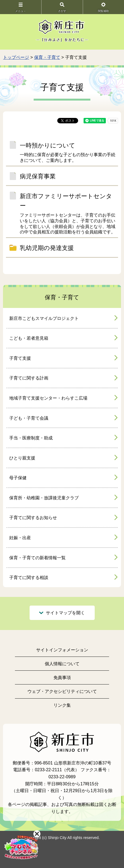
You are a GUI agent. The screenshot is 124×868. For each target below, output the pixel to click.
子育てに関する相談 (29, 578)
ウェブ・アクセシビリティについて (62, 691)
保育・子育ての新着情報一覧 (37, 558)
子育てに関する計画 (29, 378)
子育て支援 (20, 358)
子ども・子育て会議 (29, 418)
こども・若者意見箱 (29, 338)
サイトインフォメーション (62, 650)
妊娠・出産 (20, 538)
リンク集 (62, 705)
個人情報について (62, 664)
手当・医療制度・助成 (31, 438)
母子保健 (18, 478)
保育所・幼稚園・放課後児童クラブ (44, 498)
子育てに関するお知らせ (33, 518)
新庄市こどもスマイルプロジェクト (44, 318)
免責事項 (62, 678)
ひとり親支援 (22, 458)
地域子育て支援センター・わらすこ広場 (48, 398)
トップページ (16, 57)
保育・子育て (47, 57)
